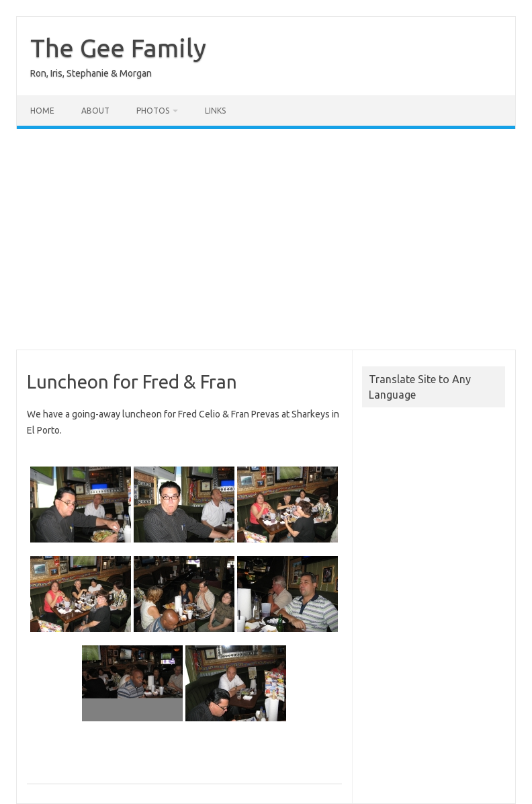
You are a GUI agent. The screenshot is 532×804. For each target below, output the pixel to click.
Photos (153, 111)
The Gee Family (118, 48)
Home (42, 111)
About (95, 111)
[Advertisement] (266, 239)
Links (215, 111)
